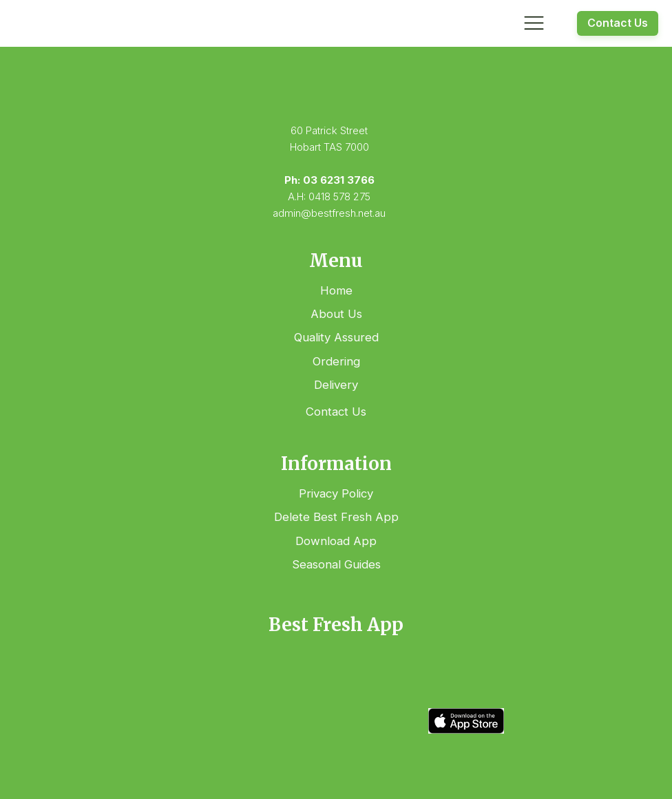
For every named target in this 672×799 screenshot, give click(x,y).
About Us (336, 314)
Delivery (336, 385)
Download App (336, 541)
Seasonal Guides (336, 564)
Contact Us (618, 23)
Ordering (336, 361)
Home (336, 290)
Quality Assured (336, 337)
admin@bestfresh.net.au (329, 213)
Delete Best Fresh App (336, 517)
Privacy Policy (336, 493)
